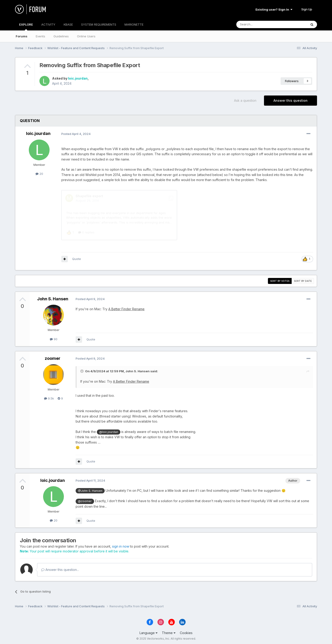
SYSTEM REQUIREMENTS (99, 24)
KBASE (68, 24)
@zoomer (85, 500)
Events (40, 36)
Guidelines (61, 36)
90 (54, 338)
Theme (169, 631)
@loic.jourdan (109, 431)
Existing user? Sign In (274, 9)
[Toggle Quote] (82, 370)
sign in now (121, 545)
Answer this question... (60, 568)
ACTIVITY (48, 24)
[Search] (260, 24)
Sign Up (307, 9)
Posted (76, 134)
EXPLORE (26, 27)
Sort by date (303, 280)
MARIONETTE (134, 24)
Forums (22, 36)
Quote (77, 257)
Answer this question (290, 100)
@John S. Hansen (90, 489)
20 (39, 174)
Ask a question (245, 100)
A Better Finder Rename (126, 308)
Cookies (186, 631)
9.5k (49, 397)
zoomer (53, 357)
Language (148, 631)
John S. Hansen (53, 297)
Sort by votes (280, 280)
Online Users (86, 36)
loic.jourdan (78, 78)
